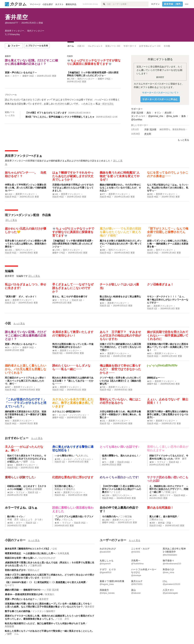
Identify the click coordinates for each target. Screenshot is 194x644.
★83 (149, 354)
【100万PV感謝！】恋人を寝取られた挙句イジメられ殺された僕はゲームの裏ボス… (121, 489)
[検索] (104, 4)
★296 (102, 250)
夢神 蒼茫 (181, 459)
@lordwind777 (12, 23)
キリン (158, 113)
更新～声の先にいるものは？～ (21, 72)
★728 (102, 387)
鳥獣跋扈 (9, 626)
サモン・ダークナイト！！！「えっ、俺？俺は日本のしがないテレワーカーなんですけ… (168, 299)
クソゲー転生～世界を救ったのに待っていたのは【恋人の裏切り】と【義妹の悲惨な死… (120, 381)
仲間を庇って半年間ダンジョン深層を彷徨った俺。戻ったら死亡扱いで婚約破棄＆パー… (26, 188)
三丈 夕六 (63, 619)
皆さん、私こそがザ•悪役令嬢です (70, 297)
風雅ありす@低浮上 (65, 489)
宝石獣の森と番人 (64, 486)
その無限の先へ (110, 516)
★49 (57, 523)
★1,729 (71, 79)
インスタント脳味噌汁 (44, 611)
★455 (10, 523)
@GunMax (137, 120)
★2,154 (106, 495)
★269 (152, 523)
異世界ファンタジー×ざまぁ (23, 156)
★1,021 (9, 250)
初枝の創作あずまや (15, 570)
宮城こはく (171, 492)
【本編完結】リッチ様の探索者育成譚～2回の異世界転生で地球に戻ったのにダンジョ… (73, 244)
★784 (150, 421)
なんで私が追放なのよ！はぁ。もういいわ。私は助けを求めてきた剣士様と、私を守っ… (168, 188)
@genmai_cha (156, 116)
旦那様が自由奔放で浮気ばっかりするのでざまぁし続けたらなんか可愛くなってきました (73, 188)
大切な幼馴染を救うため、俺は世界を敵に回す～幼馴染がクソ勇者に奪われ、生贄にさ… (120, 414)
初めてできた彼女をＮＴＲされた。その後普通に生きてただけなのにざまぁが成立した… (27, 459)
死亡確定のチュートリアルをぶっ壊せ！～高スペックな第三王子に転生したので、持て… (26, 381)
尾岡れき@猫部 (34, 489)
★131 (102, 421)
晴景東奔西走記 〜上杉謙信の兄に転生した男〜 (30, 553)
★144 (55, 194)
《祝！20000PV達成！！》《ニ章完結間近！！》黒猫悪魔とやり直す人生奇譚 (45, 582)
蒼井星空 (16, 17)
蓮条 (184, 116)
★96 (152, 462)
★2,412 (9, 194)
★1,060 (106, 520)
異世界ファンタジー (25, 194)
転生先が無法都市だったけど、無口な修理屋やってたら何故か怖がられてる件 (45, 623)
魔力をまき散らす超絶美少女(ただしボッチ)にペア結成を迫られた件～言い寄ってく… (121, 244)
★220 (150, 250)
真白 (149, 113)
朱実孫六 (50, 594)
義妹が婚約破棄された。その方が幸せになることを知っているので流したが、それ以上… (120, 188)
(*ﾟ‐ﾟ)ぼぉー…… (156, 378)
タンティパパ (138, 116)
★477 (102, 194)
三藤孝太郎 (36, 565)
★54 (102, 354)
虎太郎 (168, 113)
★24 (7, 76)
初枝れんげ (34, 570)
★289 (57, 459)
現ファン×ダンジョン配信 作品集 (28, 215)
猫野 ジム (29, 462)
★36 (54, 387)
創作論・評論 (165, 523)
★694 (10, 465)
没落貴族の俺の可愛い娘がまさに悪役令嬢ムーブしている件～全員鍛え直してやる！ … (168, 347)
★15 (149, 381)
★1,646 (153, 495)
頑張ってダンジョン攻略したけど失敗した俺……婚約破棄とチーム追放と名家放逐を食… (168, 244)
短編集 (9, 271)
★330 (57, 492)
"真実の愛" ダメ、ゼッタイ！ (21, 297)
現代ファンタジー (86, 79)
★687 (8, 387)
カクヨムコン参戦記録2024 (66, 411)
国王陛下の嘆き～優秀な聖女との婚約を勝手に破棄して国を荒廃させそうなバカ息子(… (168, 414)
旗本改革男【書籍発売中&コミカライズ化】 (28, 549)
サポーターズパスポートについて (160, 93)
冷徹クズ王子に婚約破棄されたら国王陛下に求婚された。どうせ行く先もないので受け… (120, 347)
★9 (54, 415)
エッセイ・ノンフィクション (73, 415)
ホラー (16, 76)
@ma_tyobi (172, 116)
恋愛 (112, 462)
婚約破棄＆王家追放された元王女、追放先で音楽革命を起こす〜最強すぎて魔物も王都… (26, 414)
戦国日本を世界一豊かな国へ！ (21, 558)
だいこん (68, 519)
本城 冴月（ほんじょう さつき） (26, 519)
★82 (7, 421)
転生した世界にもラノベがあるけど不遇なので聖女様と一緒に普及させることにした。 (50, 631)
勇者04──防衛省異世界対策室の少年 (24, 594)
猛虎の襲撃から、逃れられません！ (120, 456)
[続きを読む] (63, 102)
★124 (10, 492)
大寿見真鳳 (63, 553)
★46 (54, 351)
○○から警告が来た (64, 456)
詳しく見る (11, 220)
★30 (7, 300)
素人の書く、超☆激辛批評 (163, 516)
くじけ (117, 492)
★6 (149, 306)
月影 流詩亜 (137, 113)
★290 (150, 194)
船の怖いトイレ (15, 516)
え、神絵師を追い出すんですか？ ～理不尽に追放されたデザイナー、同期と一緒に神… (169, 489)
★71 (104, 462)
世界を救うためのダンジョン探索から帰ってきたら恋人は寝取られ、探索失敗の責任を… (26, 244)
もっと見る (10, 115)
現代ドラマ (165, 495)
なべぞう (9, 585)
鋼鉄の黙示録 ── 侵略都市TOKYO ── (25, 590)
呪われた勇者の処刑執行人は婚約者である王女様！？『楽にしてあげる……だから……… (73, 381)
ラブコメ (64, 300)
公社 (55, 549)
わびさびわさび (47, 558)
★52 (54, 300)
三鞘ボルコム (156, 519)
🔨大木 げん (82, 456)
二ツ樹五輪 (126, 516)
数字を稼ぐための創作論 (18, 611)
